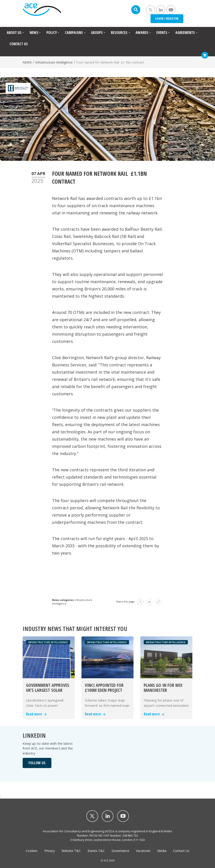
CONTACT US (19, 44)
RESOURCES (119, 33)
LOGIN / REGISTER (167, 18)
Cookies (32, 851)
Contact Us (181, 851)
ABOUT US (14, 33)
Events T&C (96, 851)
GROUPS (97, 33)
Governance (120, 851)
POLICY (52, 33)
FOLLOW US (37, 763)
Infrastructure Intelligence (54, 62)
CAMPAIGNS (74, 33)
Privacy (50, 851)
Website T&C (71, 851)
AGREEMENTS (185, 33)
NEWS (34, 33)
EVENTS (162, 33)
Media (162, 851)
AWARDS (142, 33)
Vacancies (143, 851)
